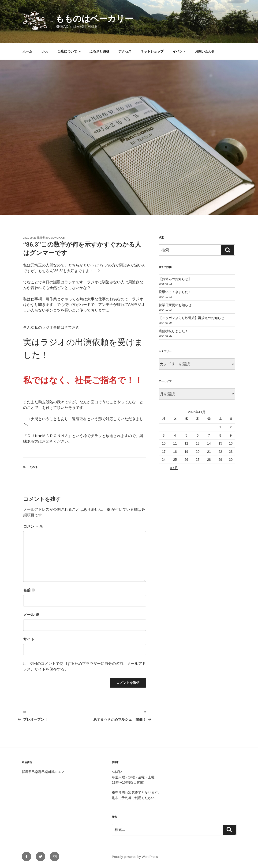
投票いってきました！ (175, 292)
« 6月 (174, 468)
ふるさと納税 (99, 51)
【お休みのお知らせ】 (175, 279)
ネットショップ (152, 51)
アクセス (125, 51)
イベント (179, 51)
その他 (33, 467)
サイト (29, 639)
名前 (29, 590)
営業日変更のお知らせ (175, 305)
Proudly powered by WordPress (135, 857)
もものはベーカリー (94, 19)
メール (31, 615)
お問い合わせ (205, 51)
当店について (69, 51)
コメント (33, 526)
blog (45, 51)
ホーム (27, 51)
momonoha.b (56, 238)
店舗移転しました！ (173, 331)
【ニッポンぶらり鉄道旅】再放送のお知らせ (191, 318)
